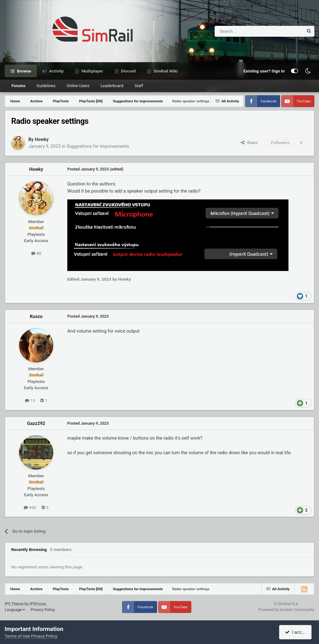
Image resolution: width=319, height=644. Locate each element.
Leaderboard (112, 86)
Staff (139, 86)
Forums (18, 86)
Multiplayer (92, 71)
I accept (296, 632)
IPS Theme (14, 604)
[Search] (244, 31)
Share (249, 142)
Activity (56, 71)
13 (30, 400)
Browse (24, 71)
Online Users (78, 86)
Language (15, 610)
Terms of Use (17, 636)
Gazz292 (36, 423)
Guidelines (46, 86)
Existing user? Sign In (264, 71)
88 (36, 253)
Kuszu (36, 316)
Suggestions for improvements (98, 146)
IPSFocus (38, 604)
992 (30, 507)
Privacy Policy (43, 610)
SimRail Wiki (165, 71)
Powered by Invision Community (286, 610)
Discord (128, 71)
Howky (42, 139)
